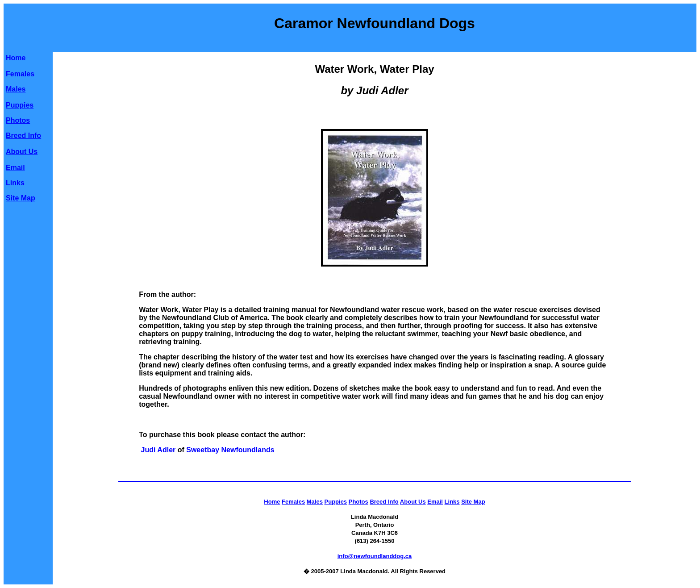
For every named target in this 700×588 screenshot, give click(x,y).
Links (15, 183)
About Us (22, 152)
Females (20, 74)
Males (16, 89)
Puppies (20, 105)
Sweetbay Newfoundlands (230, 450)
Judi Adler (158, 450)
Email (15, 168)
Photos (18, 120)
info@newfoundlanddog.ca (375, 556)
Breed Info (23, 136)
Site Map (21, 198)
